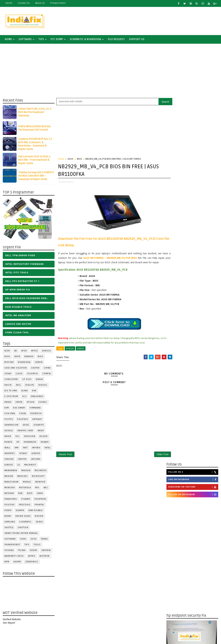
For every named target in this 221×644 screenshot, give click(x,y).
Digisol (43, 386)
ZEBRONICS (32, 562)
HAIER (41, 431)
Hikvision (30, 437)
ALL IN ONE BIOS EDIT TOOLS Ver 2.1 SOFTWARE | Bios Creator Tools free (200, 587)
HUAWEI (45, 443)
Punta (8, 511)
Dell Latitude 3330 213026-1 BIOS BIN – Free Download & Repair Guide (34, 160)
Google (9, 431)
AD (16, 351)
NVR (21, 494)
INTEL (48, 448)
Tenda (44, 540)
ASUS (7, 357)
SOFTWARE (25, 40)
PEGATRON (40, 500)
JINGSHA (9, 460)
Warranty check (14, 557)
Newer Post (65, 459)
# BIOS (80, 353)
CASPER (35, 369)
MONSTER (10, 488)
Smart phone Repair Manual (21, 534)
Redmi (8, 517)
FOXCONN (10, 414)
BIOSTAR (9, 363)
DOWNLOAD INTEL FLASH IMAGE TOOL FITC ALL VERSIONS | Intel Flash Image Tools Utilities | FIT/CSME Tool (189, 543)
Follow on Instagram (193, 131)
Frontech (36, 414)
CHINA (47, 369)
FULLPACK (23, 420)
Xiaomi (17, 562)
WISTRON (45, 557)
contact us (24, 3)
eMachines (37, 397)
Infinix (36, 448)
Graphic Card (25, 431)
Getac (26, 426)
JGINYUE (36, 454)
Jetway (23, 454)
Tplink (22, 551)
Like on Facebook (193, 116)
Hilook (44, 437)
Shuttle (9, 528)
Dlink (25, 391)
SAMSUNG (10, 522)
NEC (46, 488)
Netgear (9, 494)
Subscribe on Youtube (193, 124)
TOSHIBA (9, 551)
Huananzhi (30, 443)
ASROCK (47, 351)
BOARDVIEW (24, 363)
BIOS (40, 357)
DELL (18, 386)
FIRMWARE (35, 408)
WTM (7, 562)
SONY (23, 540)
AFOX (24, 351)
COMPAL (47, 374)
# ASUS (70, 353)
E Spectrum (11, 397)
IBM (17, 448)
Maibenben (11, 471)
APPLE (34, 351)
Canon (39, 363)
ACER (7, 351)
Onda (40, 494)
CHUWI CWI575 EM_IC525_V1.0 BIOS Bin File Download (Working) (35, 113)
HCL (18, 437)
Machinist (30, 465)
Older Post (155, 459)
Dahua (39, 380)
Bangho (29, 357)
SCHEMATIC (25, 522)
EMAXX (8, 403)
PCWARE (26, 500)
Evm (7, 408)
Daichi (8, 386)
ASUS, (64, 182)
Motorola (25, 488)
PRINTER (39, 505)
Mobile (27, 483)
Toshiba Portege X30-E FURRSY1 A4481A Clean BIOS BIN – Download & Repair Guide (36, 176)
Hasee (8, 437)
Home (9, 3)
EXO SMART (19, 408)
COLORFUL (32, 374)
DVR (34, 391)
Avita (17, 357)
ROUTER (39, 517)
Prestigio (25, 505)
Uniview (46, 551)
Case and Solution (16, 369)
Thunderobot (12, 545)
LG (19, 465)
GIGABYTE (39, 426)
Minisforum (11, 483)
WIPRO (32, 557)
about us (40, 3)
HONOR (8, 443)
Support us (137, 40)
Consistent (11, 380)
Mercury (22, 477)
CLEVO (19, 374)
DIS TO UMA (11, 391)
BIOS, (71, 182)
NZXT (30, 494)
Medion (9, 477)
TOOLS (37, 545)
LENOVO (9, 465)
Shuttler (23, 528)
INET (25, 448)
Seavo (39, 522)
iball (7, 448)
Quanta (20, 511)
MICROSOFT (38, 477)
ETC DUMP (57, 40)
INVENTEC (10, 454)
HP (18, 443)
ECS (24, 397)
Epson (31, 403)
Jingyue (22, 460)
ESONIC (43, 403)
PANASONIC (11, 500)
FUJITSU (9, 420)
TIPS (41, 40)
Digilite (30, 386)
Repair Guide (23, 517)
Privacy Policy (58, 3)
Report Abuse (175, 600)
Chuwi (8, 374)
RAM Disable (36, 511)
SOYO (33, 540)
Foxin (23, 414)
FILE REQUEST (116, 40)
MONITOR (40, 483)
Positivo (9, 505)
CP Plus (27, 380)
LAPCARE (36, 460)
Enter (19, 403)
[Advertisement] (155, 20)
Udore (34, 551)
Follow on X (193, 109)
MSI (37, 488)
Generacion (11, 426)
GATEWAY (37, 420)
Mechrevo (41, 471)
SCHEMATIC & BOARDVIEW (85, 40)
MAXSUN (26, 471)
